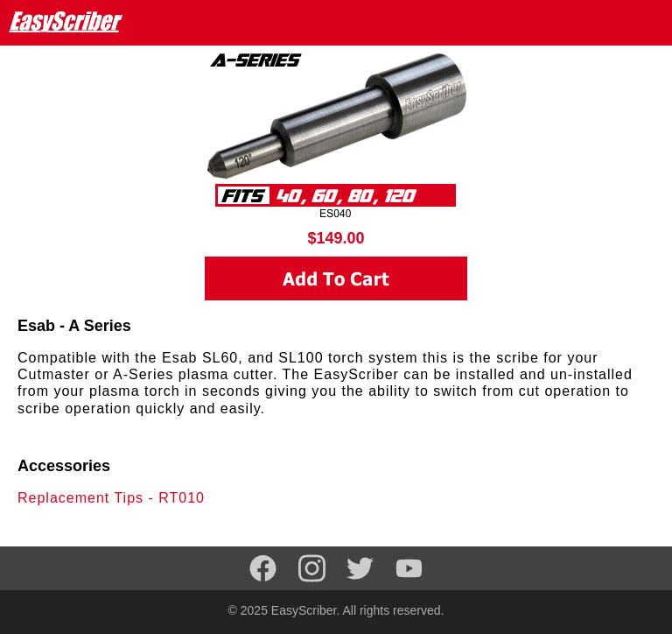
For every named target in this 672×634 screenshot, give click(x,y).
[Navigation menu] (647, 22)
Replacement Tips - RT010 (111, 498)
